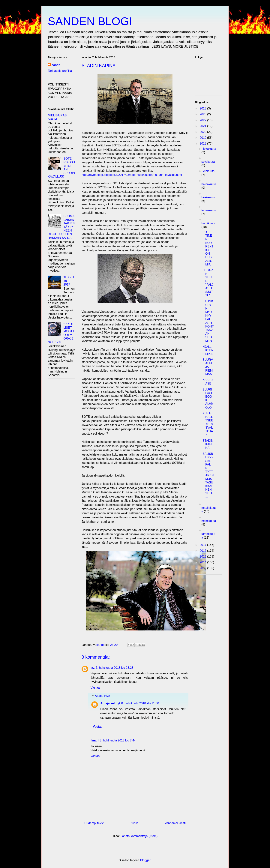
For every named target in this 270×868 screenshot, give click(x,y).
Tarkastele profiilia (60, 71)
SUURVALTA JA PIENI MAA (208, 367)
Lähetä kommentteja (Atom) (139, 836)
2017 (203, 545)
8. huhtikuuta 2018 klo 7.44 (118, 740)
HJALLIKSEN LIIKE (208, 350)
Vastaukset (103, 696)
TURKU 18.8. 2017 (69, 281)
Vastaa (95, 688)
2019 (203, 138)
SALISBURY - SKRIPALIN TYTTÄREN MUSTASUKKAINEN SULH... (208, 475)
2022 (203, 120)
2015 (203, 557)
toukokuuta (209, 210)
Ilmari (95, 740)
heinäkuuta (209, 184)
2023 (203, 114)
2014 (203, 562)
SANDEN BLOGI (90, 21)
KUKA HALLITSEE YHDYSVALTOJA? (208, 424)
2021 (203, 126)
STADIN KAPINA (208, 444)
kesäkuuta (208, 197)
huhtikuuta (208, 223)
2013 (203, 568)
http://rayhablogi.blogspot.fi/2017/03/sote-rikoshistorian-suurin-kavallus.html (132, 175)
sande (56, 65)
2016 (203, 551)
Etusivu (134, 823)
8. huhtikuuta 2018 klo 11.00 (140, 703)
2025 (203, 108)
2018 (203, 144)
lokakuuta (210, 149)
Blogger (145, 860)
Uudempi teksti (94, 823)
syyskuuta (208, 162)
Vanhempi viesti (175, 823)
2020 (203, 132)
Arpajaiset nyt (110, 703)
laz (93, 668)
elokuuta (209, 171)
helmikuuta (209, 521)
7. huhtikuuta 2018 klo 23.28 (114, 668)
